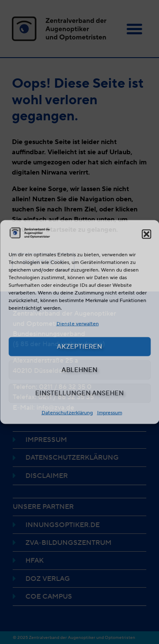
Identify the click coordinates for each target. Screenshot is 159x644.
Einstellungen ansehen (79, 393)
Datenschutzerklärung (67, 412)
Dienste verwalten (78, 323)
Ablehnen (79, 370)
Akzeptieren (79, 347)
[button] (146, 234)
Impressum (110, 412)
